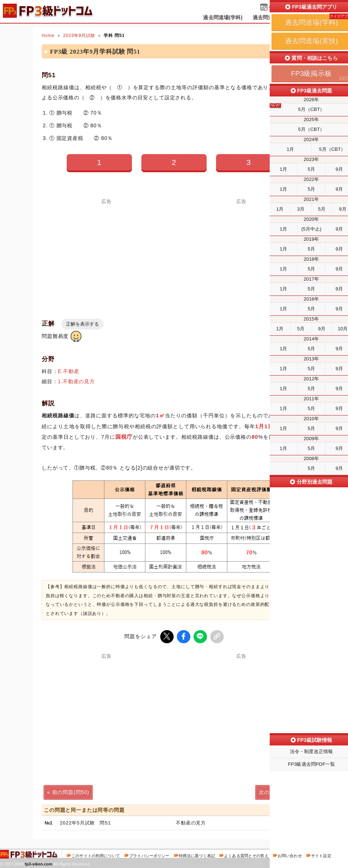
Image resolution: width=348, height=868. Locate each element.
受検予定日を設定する (294, 8)
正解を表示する (82, 324)
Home (48, 36)
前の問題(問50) (71, 791)
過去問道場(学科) (223, 17)
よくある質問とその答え (246, 855)
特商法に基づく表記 (197, 855)
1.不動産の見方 (76, 381)
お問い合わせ (290, 855)
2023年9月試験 (79, 36)
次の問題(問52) (277, 791)
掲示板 (310, 17)
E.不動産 (69, 371)
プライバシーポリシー (149, 855)
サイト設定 (321, 855)
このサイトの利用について (96, 855)
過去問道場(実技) (272, 17)
